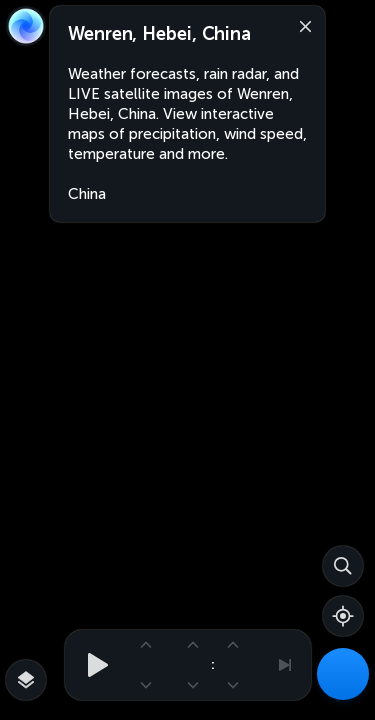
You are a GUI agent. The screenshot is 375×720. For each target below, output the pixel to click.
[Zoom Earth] (26, 26)
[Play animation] (92, 665)
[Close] (301, 25)
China (87, 194)
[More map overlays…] (26, 680)
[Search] (343, 566)
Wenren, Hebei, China (159, 34)
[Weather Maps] (343, 674)
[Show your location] (343, 616)
